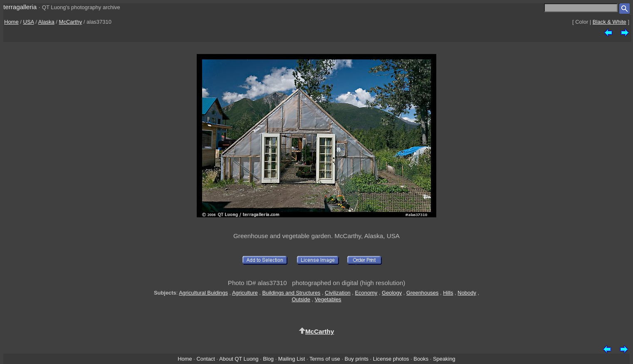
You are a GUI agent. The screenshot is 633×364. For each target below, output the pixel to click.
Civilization (338, 293)
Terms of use (325, 359)
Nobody (467, 293)
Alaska (46, 22)
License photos (391, 359)
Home (11, 22)
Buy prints (357, 359)
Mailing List (292, 359)
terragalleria (20, 7)
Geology (392, 293)
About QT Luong (239, 359)
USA (29, 22)
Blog (268, 359)
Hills (448, 293)
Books (421, 359)
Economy (366, 293)
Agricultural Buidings (203, 293)
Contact (205, 359)
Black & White (610, 22)
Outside (301, 299)
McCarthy (71, 22)
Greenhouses (423, 293)
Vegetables (328, 299)
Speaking (444, 359)
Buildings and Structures (291, 293)
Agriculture (245, 293)
